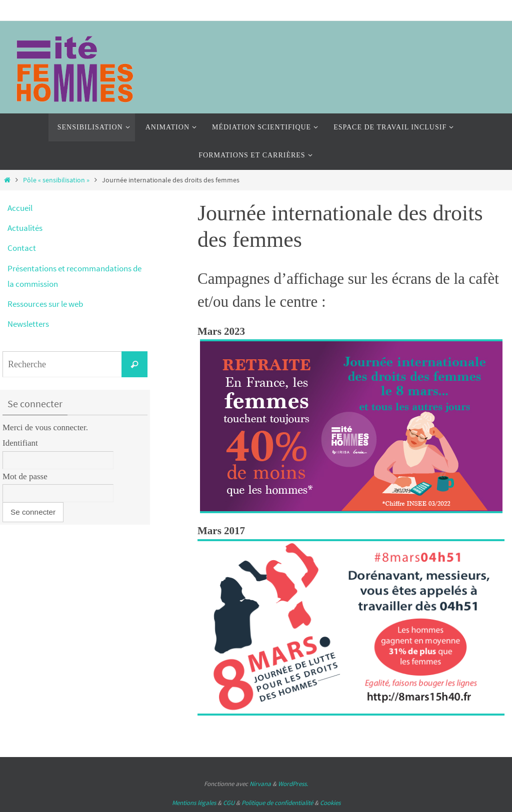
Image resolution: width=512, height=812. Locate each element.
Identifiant (20, 443)
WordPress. (293, 784)
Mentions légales (194, 803)
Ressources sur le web (45, 304)
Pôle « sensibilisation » (56, 180)
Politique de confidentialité (277, 803)
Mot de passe (25, 476)
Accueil (20, 208)
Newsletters (28, 324)
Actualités (25, 228)
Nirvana (260, 784)
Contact (22, 248)
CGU (229, 803)
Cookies (330, 803)
